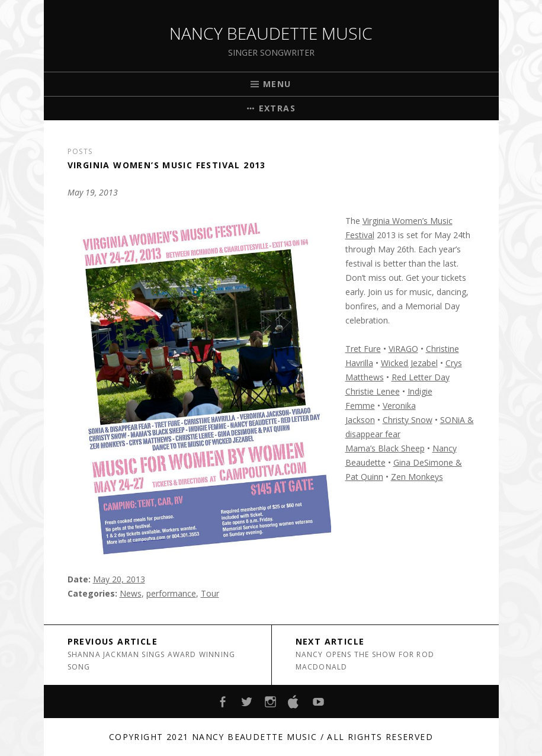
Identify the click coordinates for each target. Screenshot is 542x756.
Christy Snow (408, 420)
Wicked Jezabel (409, 363)
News (131, 593)
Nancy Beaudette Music (271, 33)
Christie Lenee (373, 391)
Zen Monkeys (417, 477)
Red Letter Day (421, 377)
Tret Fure (363, 349)
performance (171, 593)
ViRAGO (403, 349)
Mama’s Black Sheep (385, 448)
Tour (210, 593)
